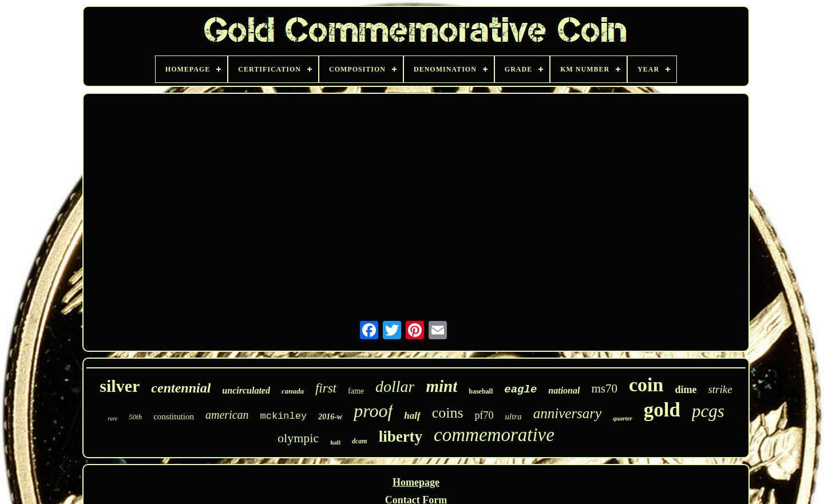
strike (720, 389)
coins (448, 413)
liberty (401, 436)
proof (373, 411)
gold (662, 410)
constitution (174, 416)
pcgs (708, 411)
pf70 (484, 415)
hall (335, 442)
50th (135, 417)
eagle (520, 390)
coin (646, 385)
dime (686, 390)
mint (441, 386)
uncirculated (246, 390)
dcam (360, 441)
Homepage (416, 482)
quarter (623, 418)
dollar (395, 386)
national (564, 390)
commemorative (494, 435)
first (326, 388)
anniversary (567, 413)
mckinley (284, 416)
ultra (514, 416)
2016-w (330, 417)
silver (120, 386)
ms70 (604, 388)
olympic (298, 438)
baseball (481, 391)
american (227, 415)
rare (112, 418)
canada (293, 391)
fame (356, 391)
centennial (181, 388)
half (412, 416)
